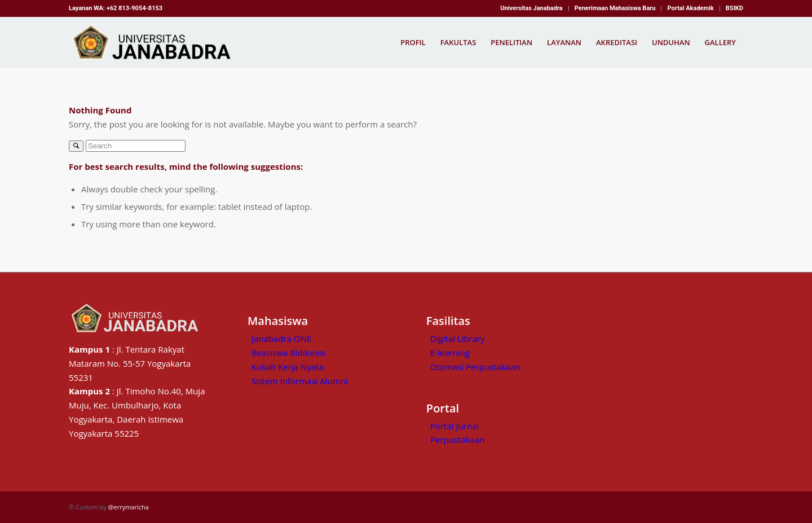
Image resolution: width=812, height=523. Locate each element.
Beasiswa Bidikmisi (288, 353)
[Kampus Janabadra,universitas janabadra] (155, 42)
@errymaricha (129, 507)
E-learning (450, 353)
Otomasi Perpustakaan (475, 367)
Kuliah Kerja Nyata (288, 367)
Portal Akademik (690, 8)
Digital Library (458, 339)
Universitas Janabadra (531, 8)
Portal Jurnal (454, 426)
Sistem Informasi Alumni (300, 381)
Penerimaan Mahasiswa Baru (615, 8)
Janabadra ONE (281, 339)
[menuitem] (531, 8)
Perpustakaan (458, 440)
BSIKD (734, 8)
